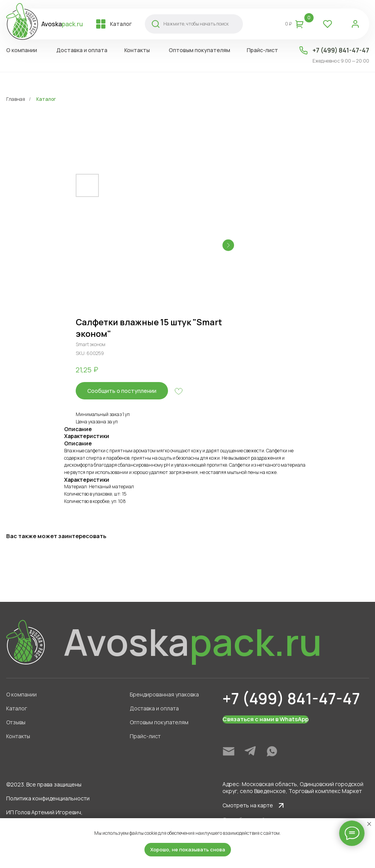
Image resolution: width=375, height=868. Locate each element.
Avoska (60, 24)
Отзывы (14, 722)
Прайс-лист (143, 736)
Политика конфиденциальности (46, 798)
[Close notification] (369, 824)
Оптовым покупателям (157, 722)
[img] (227, 751)
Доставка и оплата (152, 708)
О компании (20, 694)
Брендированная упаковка (162, 694)
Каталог (46, 99)
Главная (16, 99)
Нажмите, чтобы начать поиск (194, 24)
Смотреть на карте (246, 805)
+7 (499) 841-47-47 (339, 50)
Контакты (16, 736)
